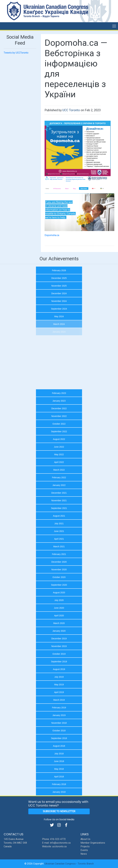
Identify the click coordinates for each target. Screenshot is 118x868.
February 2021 (59, 554)
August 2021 (59, 516)
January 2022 (59, 485)
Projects (85, 846)
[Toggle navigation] (114, 26)
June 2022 (59, 447)
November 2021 (59, 500)
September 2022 (59, 431)
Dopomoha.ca (52, 235)
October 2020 (59, 577)
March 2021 (59, 547)
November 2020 (59, 570)
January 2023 (59, 401)
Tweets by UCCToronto (16, 53)
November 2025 (59, 286)
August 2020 (59, 593)
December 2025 (59, 278)
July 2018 (59, 754)
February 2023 (59, 393)
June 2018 (59, 761)
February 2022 (59, 477)
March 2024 (59, 324)
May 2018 (59, 769)
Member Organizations (93, 843)
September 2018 (59, 738)
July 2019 (59, 677)
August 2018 (59, 746)
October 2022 (59, 424)
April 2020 (59, 616)
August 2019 (59, 669)
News (84, 854)
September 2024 (59, 309)
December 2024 (59, 293)
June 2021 (59, 531)
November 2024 (59, 301)
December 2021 (59, 493)
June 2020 (59, 608)
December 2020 (59, 562)
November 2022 (59, 416)
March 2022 (59, 470)
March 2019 (59, 700)
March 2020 (59, 623)
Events (84, 850)
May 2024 (59, 316)
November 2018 (59, 723)
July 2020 (59, 600)
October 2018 (59, 731)
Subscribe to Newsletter (59, 811)
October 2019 (59, 654)
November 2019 (59, 646)
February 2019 (59, 708)
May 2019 (59, 685)
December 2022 (59, 408)
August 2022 (59, 439)
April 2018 (59, 777)
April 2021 (59, 539)
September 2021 (59, 508)
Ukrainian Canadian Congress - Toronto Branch (69, 864)
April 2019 (59, 692)
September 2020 (59, 585)
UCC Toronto (71, 110)
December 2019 (59, 639)
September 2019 (59, 662)
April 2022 (59, 462)
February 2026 (59, 270)
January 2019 (59, 715)
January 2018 (59, 792)
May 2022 (59, 454)
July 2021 (59, 523)
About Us (85, 839)
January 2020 (59, 631)
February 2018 (59, 784)
